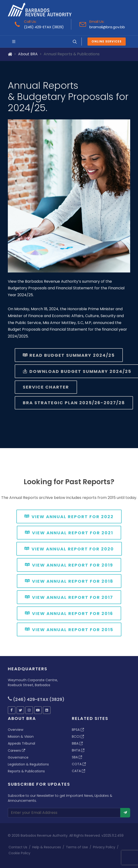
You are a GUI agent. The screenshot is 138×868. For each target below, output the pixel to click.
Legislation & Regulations (28, 764)
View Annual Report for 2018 (69, 581)
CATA (78, 771)
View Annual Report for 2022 (69, 516)
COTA (79, 764)
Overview (16, 730)
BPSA (78, 730)
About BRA (28, 54)
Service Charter (46, 387)
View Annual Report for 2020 (69, 549)
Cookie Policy (19, 853)
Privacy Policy (104, 847)
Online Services (107, 41)
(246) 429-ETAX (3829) (44, 27)
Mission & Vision (21, 737)
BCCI (78, 737)
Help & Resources (47, 847)
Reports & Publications (26, 771)
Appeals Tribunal (21, 743)
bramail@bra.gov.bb (107, 27)
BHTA (78, 750)
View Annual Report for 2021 (69, 532)
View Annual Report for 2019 (69, 565)
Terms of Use (77, 847)
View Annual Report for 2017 (69, 597)
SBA (77, 757)
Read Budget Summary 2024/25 (69, 355)
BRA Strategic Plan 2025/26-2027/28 (74, 403)
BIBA (77, 743)
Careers (16, 751)
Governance (18, 757)
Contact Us (18, 847)
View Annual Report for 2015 (69, 629)
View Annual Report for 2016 (69, 613)
